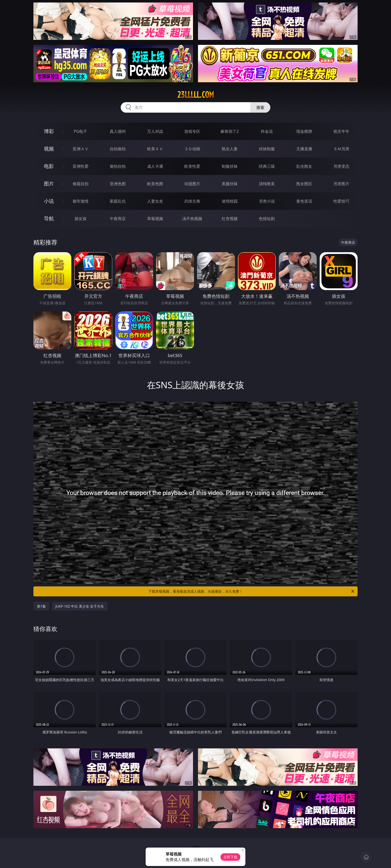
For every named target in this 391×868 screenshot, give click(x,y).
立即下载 (230, 857)
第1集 (41, 606)
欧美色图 (155, 184)
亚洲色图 (118, 184)
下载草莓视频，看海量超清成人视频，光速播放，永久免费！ (252, 591)
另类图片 (341, 184)
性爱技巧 (341, 201)
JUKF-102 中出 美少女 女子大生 (80, 606)
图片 (49, 184)
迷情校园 (230, 201)
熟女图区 (304, 184)
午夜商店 (118, 219)
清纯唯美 (267, 184)
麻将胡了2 (230, 131)
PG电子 (80, 131)
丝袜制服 (267, 149)
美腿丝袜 (230, 184)
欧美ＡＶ (155, 149)
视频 (49, 149)
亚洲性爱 (81, 166)
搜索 (260, 107)
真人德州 (118, 131)
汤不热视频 (192, 219)
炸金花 (267, 131)
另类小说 (267, 201)
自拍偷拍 (118, 149)
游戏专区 (192, 131)
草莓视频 (155, 219)
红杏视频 (230, 219)
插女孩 (81, 219)
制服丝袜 (230, 166)
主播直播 (304, 149)
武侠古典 (192, 201)
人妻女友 (155, 201)
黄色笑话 (304, 201)
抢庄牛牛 (341, 131)
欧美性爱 (192, 166)
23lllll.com (196, 95)
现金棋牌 (304, 131)
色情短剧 (267, 219)
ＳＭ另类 (341, 149)
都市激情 (81, 201)
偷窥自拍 (81, 184)
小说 (49, 201)
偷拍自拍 (118, 166)
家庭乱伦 (118, 201)
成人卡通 (155, 166)
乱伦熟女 (304, 166)
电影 (49, 166)
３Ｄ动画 (192, 149)
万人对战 (155, 131)
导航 (49, 218)
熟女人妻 (230, 149)
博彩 (49, 131)
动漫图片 (192, 184)
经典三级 (267, 166)
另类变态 (341, 166)
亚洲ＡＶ (81, 149)
